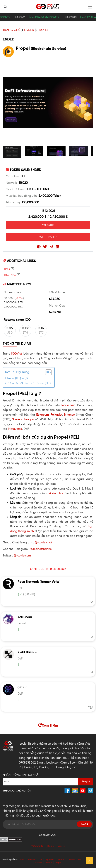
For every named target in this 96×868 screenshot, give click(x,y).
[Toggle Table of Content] (47, 372)
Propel (43, 30)
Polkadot (56, 415)
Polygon (29, 419)
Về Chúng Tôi (37, 846)
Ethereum (42, 415)
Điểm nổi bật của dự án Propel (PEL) (29, 383)
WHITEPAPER (48, 237)
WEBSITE (48, 225)
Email (84, 824)
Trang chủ (12, 30)
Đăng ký (86, 782)
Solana (17, 419)
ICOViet (17, 353)
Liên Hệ (61, 846)
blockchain (68, 405)
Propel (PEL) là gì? (18, 378)
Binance (69, 415)
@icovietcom (22, 555)
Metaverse (15, 429)
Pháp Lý (51, 846)
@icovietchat (43, 542)
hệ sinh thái (56, 493)
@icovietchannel (41, 549)
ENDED (29, 30)
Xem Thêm (48, 725)
